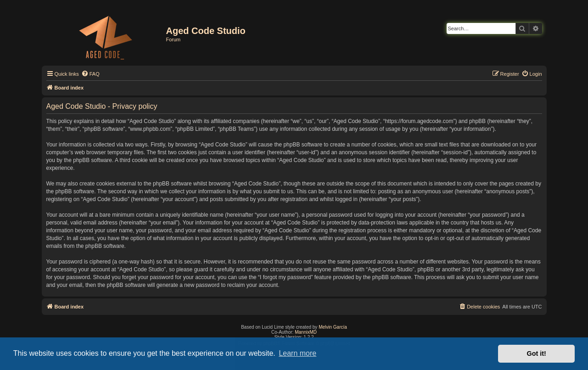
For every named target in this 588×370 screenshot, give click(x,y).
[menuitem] (90, 74)
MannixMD (306, 332)
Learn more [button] (297, 353)
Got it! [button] (537, 353)
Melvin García (333, 327)
